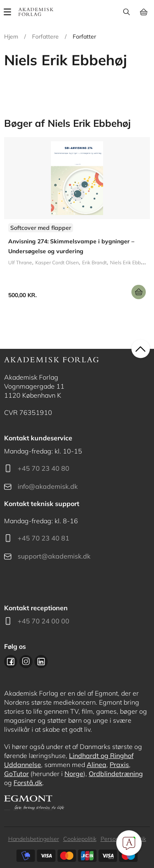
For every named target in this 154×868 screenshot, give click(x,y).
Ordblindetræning (116, 774)
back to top (141, 349)
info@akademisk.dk (48, 486)
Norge (74, 774)
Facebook (11, 662)
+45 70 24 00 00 (44, 621)
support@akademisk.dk (54, 556)
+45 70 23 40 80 (44, 468)
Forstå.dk (28, 783)
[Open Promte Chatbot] (129, 843)
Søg (126, 12)
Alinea (97, 765)
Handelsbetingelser (34, 839)
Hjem (11, 37)
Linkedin (41, 662)
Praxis (119, 765)
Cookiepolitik (80, 839)
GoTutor (16, 774)
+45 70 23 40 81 (44, 538)
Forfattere (45, 37)
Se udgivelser (77, 221)
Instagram (26, 662)
